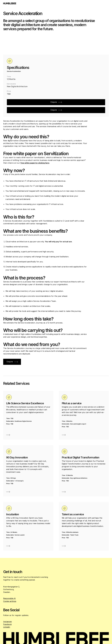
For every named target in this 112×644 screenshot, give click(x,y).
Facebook (7, 624)
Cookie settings (10, 601)
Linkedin (7, 627)
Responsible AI (9, 598)
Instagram (7, 622)
